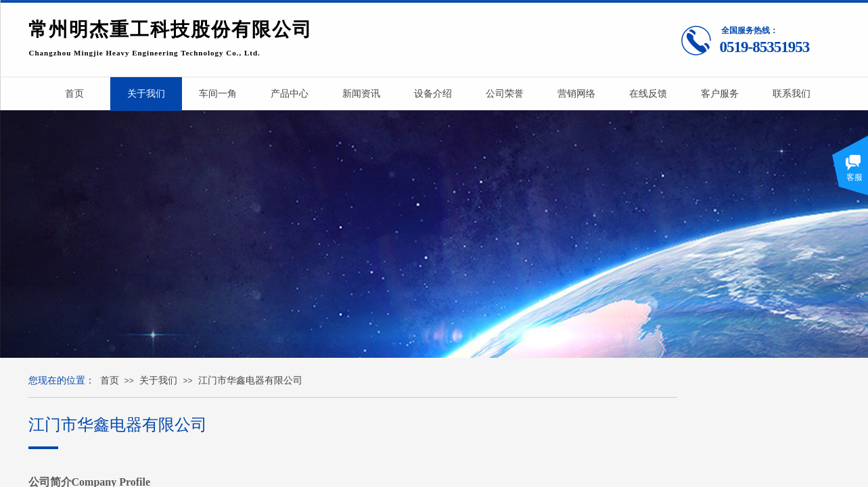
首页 (110, 380)
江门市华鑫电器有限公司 (250, 380)
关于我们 (158, 380)
